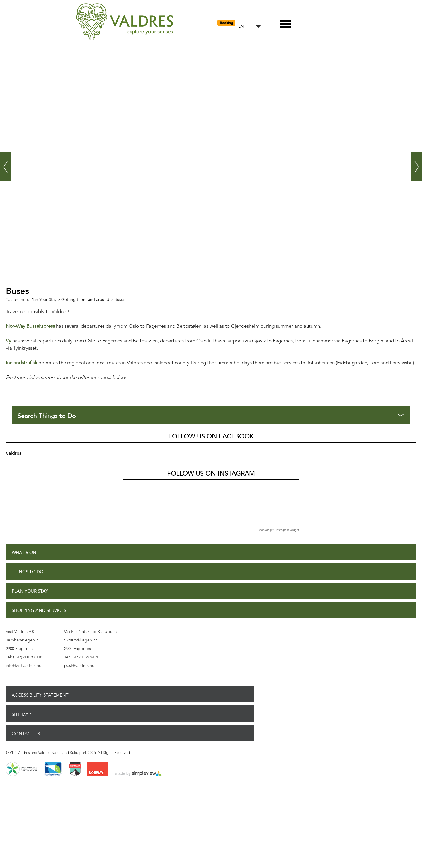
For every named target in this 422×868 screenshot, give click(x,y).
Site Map (21, 714)
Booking (226, 23)
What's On (24, 553)
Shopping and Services (39, 611)
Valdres (14, 453)
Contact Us (26, 734)
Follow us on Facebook (211, 436)
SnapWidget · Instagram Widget (278, 530)
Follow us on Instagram (211, 474)
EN (241, 26)
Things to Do (28, 572)
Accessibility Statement (40, 695)
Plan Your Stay (30, 591)
